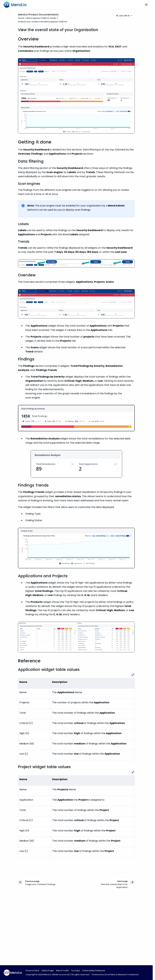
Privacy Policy (32, 971)
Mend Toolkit (62, 971)
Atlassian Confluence (128, 975)
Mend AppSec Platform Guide (41, 18)
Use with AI (124, 16)
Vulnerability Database (94, 971)
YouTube (76, 971)
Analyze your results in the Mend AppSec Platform (43, 22)
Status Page (48, 971)
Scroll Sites (110, 975)
